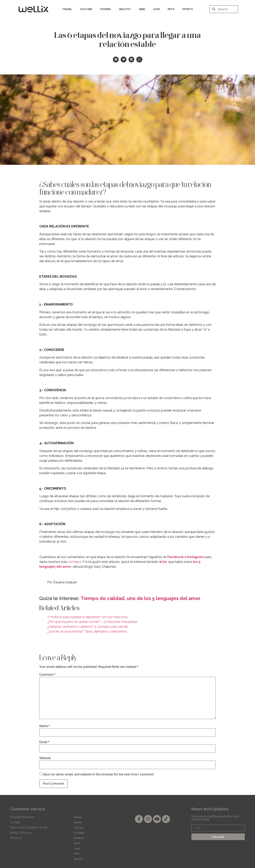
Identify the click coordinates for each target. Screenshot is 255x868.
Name (45, 726)
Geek (142, 9)
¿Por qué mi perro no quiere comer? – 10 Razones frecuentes (92, 622)
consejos (75, 562)
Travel (67, 9)
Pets (171, 9)
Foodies (105, 9)
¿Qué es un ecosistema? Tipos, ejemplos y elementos (87, 631)
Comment (47, 675)
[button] (116, 60)
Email (44, 742)
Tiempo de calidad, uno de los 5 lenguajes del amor (141, 598)
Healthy (125, 9)
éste (163, 562)
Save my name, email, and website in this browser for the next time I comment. (99, 774)
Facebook (176, 557)
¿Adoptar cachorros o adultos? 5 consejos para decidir (88, 627)
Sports (188, 9)
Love (156, 9)
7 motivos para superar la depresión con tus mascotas (88, 617)
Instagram (195, 557)
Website (45, 758)
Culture (86, 9)
